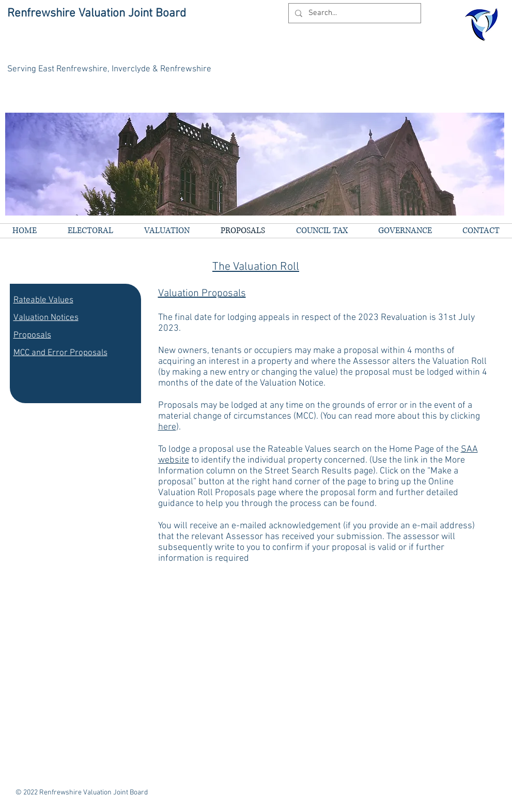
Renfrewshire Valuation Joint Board (97, 13)
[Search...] (354, 13)
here (167, 427)
